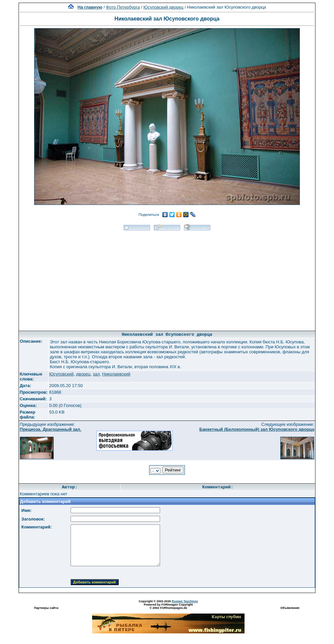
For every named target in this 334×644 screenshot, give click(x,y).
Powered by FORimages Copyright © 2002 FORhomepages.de (168, 606)
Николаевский (116, 374)
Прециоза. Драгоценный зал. (51, 429)
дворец (83, 374)
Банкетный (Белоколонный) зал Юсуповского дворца (257, 429)
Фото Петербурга (123, 7)
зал (96, 374)
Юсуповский (61, 374)
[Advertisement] (167, 278)
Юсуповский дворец (164, 7)
